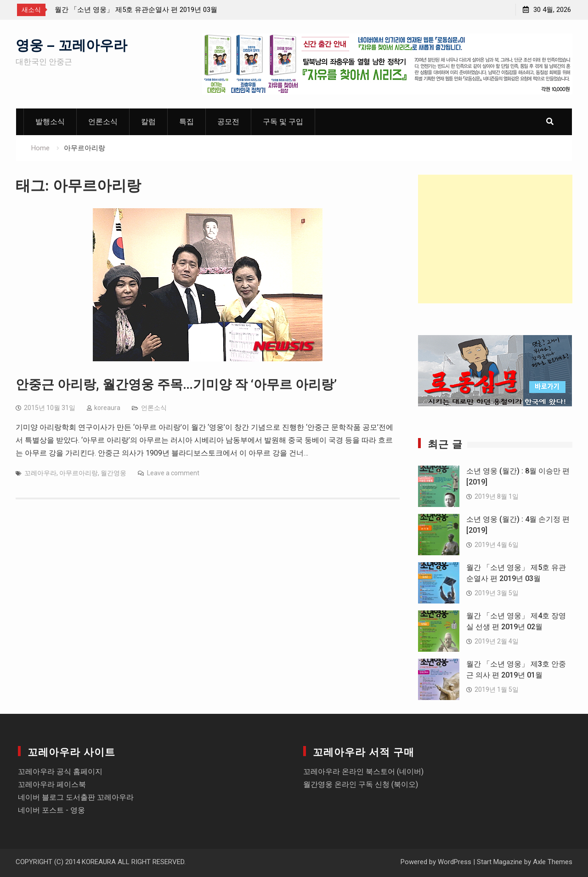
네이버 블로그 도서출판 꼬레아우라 (76, 797)
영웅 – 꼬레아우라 (71, 44)
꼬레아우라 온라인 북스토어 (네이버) (363, 772)
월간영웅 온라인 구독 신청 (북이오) (361, 784)
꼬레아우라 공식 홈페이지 (60, 772)
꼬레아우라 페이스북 (52, 784)
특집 (187, 122)
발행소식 (50, 122)
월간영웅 (113, 473)
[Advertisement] (495, 239)
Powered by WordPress (436, 862)
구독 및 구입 (283, 122)
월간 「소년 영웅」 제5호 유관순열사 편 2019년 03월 (136, 10)
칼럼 (148, 122)
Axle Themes (553, 862)
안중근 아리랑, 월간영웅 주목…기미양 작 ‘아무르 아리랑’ (176, 384)
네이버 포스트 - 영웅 (51, 810)
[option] (137, 10)
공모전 (228, 122)
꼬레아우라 (40, 473)
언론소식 (103, 122)
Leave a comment (173, 473)
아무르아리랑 (79, 473)
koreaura (107, 408)
